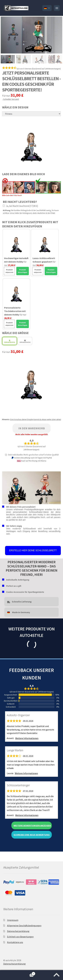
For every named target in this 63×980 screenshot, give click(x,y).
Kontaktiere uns (15, 942)
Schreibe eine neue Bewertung (32, 835)
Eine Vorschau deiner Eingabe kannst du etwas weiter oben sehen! (36, 419)
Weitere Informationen (27, 738)
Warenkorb (18, 973)
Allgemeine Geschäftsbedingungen (24, 926)
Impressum (13, 920)
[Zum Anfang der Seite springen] (57, 974)
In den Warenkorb (32, 428)
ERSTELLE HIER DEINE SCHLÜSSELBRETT (33, 550)
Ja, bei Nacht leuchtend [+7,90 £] (20, 206)
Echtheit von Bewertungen (20, 937)
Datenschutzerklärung (18, 931)
